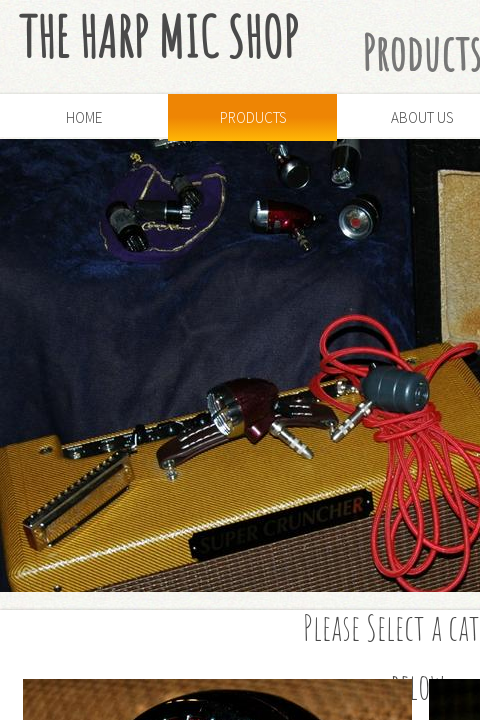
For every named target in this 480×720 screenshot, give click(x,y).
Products (253, 117)
